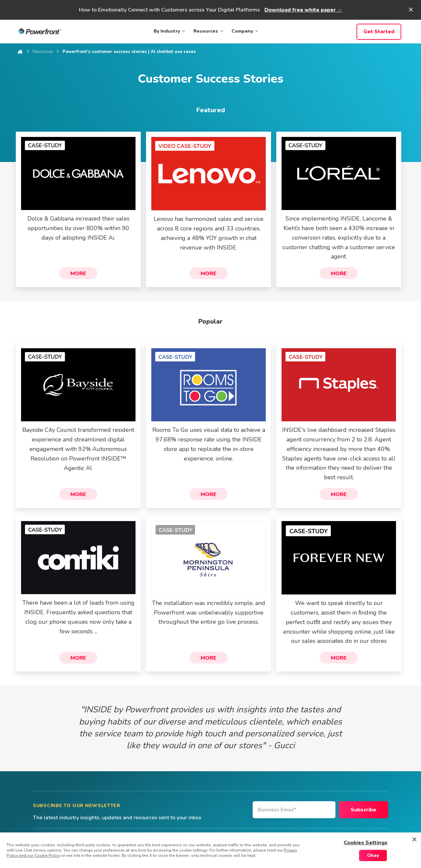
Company (242, 31)
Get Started (379, 32)
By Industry (167, 31)
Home (20, 52)
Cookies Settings (366, 843)
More (78, 274)
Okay (373, 855)
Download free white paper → (303, 10)
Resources (206, 31)
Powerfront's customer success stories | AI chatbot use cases (129, 52)
